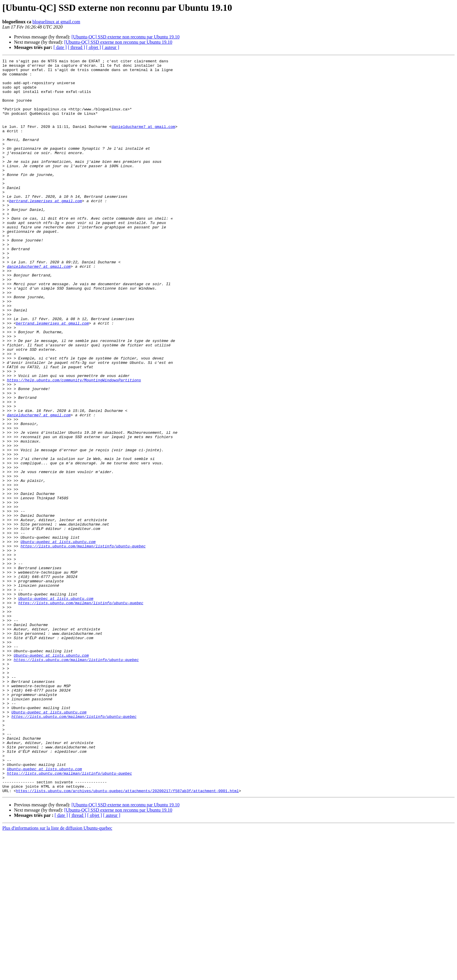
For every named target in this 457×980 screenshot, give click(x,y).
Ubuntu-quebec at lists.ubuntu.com (58, 639)
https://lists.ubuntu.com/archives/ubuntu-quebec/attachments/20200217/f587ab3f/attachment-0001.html (127, 937)
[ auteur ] (111, 47)
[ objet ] (93, 47)
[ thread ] (77, 47)
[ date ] (60, 47)
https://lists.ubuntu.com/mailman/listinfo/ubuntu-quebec (83, 644)
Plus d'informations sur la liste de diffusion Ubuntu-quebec (57, 975)
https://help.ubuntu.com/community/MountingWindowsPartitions (74, 445)
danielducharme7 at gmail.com (143, 140)
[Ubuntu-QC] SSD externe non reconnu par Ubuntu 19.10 (125, 37)
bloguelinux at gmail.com (56, 22)
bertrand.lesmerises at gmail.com (45, 230)
